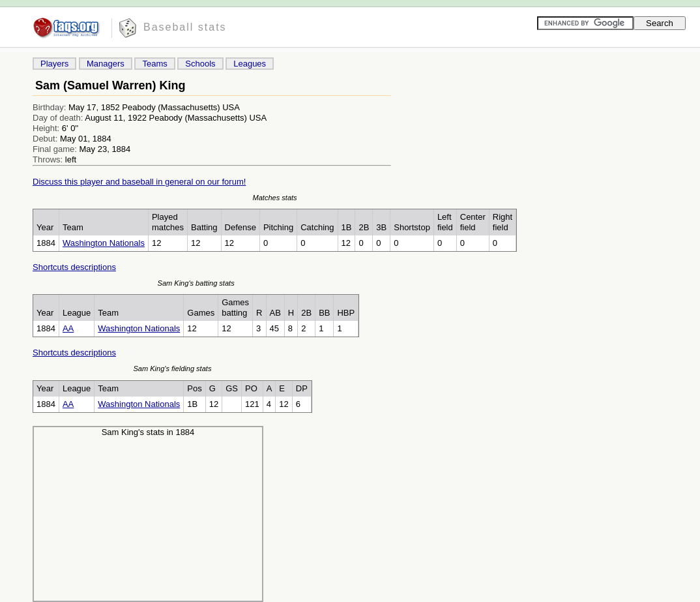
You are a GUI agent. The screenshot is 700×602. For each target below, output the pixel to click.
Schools (200, 64)
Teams (154, 64)
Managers (106, 64)
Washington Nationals (104, 243)
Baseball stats (185, 27)
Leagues (250, 64)
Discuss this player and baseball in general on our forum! (139, 182)
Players (54, 64)
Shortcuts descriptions (74, 267)
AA (68, 328)
